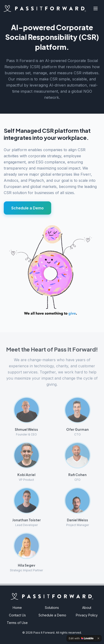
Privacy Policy (87, 615)
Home (17, 608)
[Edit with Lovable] (81, 638)
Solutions (52, 608)
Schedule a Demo (27, 208)
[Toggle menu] (96, 8)
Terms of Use (17, 623)
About (87, 608)
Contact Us (17, 615)
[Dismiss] (98, 638)
